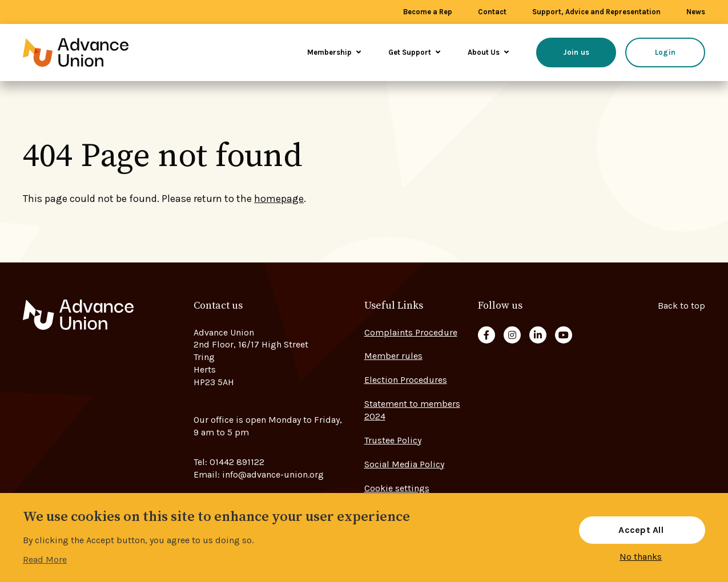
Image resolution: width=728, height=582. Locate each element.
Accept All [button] (641, 530)
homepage (279, 199)
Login (665, 52)
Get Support (414, 52)
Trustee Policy (393, 440)
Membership (334, 52)
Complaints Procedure (411, 332)
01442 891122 (237, 462)
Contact (492, 12)
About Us (488, 52)
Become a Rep (428, 12)
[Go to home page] (91, 52)
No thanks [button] (641, 557)
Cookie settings (397, 488)
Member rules (393, 356)
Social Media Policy (404, 464)
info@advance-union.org (273, 474)
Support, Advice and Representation (596, 12)
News (696, 12)
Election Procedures (406, 380)
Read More (45, 559)
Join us (576, 52)
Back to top (681, 306)
